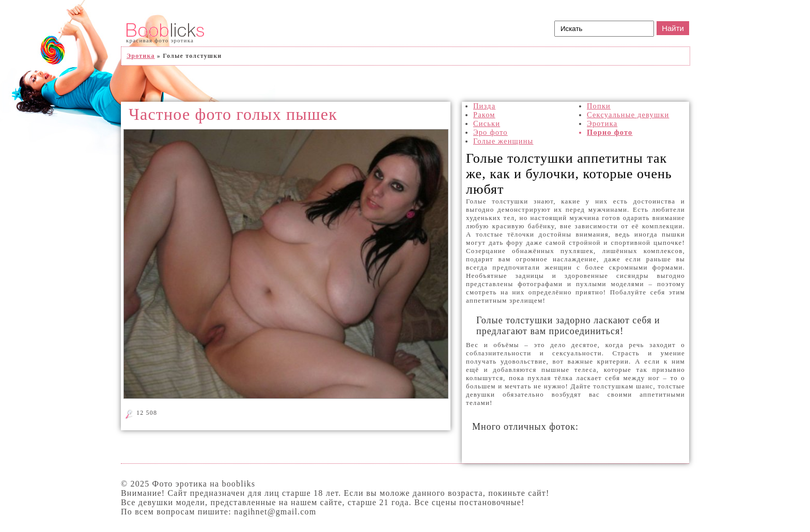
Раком (484, 115)
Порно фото (610, 132)
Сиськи (487, 123)
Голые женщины (503, 141)
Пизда (484, 106)
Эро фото (490, 132)
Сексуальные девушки (628, 115)
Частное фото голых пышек (233, 114)
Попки (599, 106)
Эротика (602, 123)
